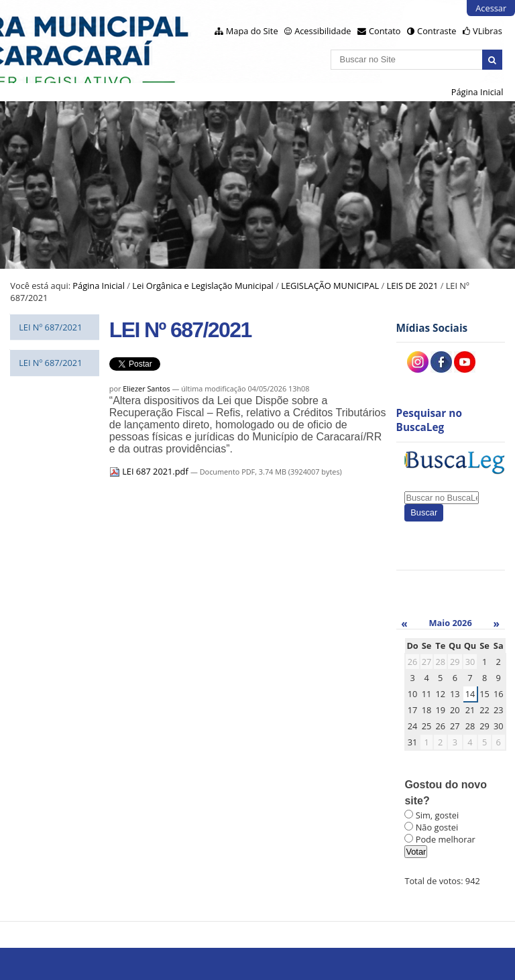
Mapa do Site (252, 31)
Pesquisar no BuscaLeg (429, 420)
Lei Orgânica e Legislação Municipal (203, 286)
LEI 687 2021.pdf (150, 471)
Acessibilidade (323, 31)
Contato (385, 31)
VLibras (488, 31)
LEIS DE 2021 (413, 286)
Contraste (437, 31)
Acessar (491, 8)
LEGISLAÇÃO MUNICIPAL (330, 286)
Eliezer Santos (146, 388)
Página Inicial (477, 92)
